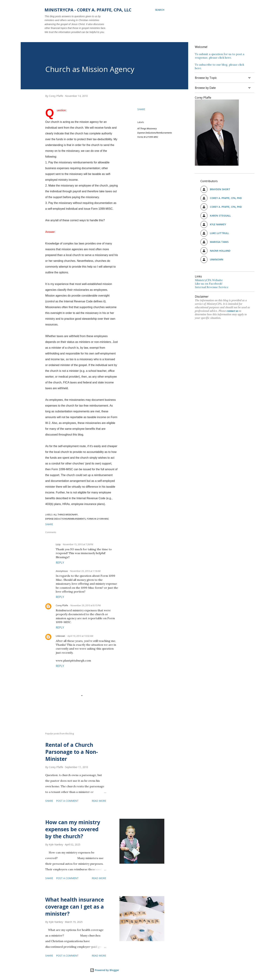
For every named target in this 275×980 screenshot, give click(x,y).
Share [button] (141, 109)
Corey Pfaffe (62, 605)
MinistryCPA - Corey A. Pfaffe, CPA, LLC (88, 10)
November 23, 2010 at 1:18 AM (85, 571)
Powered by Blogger (105, 970)
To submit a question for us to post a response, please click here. (220, 56)
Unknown (60, 636)
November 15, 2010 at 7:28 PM (78, 544)
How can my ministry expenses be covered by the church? (73, 829)
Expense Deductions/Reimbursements (155, 133)
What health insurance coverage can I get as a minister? (75, 907)
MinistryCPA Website (209, 280)
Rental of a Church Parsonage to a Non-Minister (72, 752)
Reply (60, 563)
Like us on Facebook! (209, 284)
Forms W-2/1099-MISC (148, 137)
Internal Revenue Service (212, 287)
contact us (232, 311)
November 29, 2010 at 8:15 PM (86, 605)
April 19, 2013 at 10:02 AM (80, 636)
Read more (99, 801)
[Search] (160, 10)
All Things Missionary (147, 129)
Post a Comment (67, 801)
